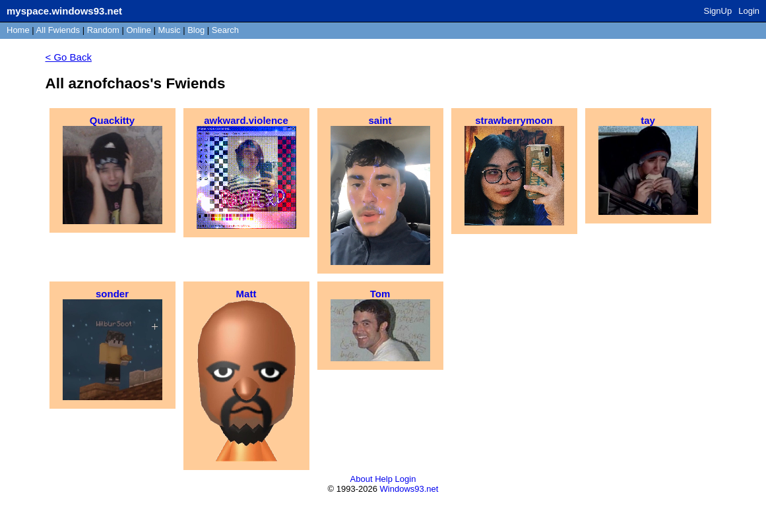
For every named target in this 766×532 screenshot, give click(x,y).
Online (139, 30)
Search (225, 30)
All (58, 30)
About (362, 479)
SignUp (718, 11)
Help (384, 479)
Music (170, 30)
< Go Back (69, 57)
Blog (196, 30)
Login (749, 11)
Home (18, 30)
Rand (103, 30)
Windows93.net (409, 489)
